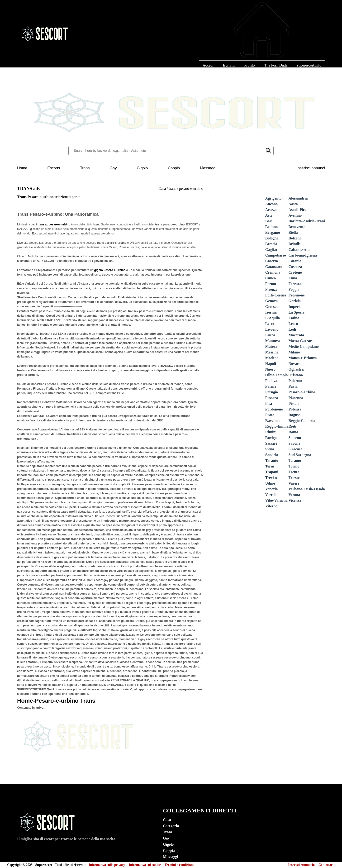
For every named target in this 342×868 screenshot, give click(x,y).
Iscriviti (229, 65)
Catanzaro (274, 267)
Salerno (295, 438)
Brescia (271, 244)
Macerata (296, 335)
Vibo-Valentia (276, 500)
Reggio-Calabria (302, 421)
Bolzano (295, 238)
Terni (270, 466)
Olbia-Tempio (277, 375)
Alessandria (298, 198)
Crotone (295, 272)
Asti (269, 215)
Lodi (292, 329)
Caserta (272, 261)
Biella (293, 232)
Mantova (273, 341)
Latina (294, 318)
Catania (295, 261)
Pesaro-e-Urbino (302, 392)
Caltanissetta (299, 250)
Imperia (295, 307)
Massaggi (208, 168)
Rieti (292, 426)
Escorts (54, 168)
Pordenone (274, 409)
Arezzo (271, 210)
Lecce (270, 324)
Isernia (271, 312)
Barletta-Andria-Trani (307, 221)
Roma (293, 432)
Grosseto (272, 307)
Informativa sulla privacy (107, 865)
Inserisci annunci (311, 168)
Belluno (271, 227)
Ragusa (295, 415)
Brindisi (295, 244)
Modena (272, 358)
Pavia (293, 386)
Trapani (272, 472)
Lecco (293, 324)
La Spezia (297, 312)
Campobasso (276, 255)
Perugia (272, 392)
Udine (270, 483)
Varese (294, 483)
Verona (294, 495)
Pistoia (294, 403)
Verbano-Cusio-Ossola (307, 489)
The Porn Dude (276, 65)
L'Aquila (273, 318)
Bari (269, 221)
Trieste (294, 478)
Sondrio (272, 455)
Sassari (271, 443)
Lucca (270, 335)
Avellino (295, 215)
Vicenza (295, 500)
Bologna (272, 238)
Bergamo (273, 232)
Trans (85, 168)
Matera (271, 346)
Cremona (273, 272)
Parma (271, 386)
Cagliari (272, 250)
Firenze (271, 289)
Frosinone (297, 295)
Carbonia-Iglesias (303, 255)
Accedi (208, 65)
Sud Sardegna (300, 455)
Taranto (272, 460)
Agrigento (273, 198)
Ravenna (272, 421)
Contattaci (326, 865)
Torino (294, 466)
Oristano (296, 375)
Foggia (294, 289)
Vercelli (271, 495)
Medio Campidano (304, 346)
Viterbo (271, 506)
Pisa (269, 403)
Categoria (171, 826)
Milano (294, 352)
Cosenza (295, 267)
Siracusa (296, 449)
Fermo (271, 284)
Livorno (272, 329)
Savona (294, 443)
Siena (270, 449)
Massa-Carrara (301, 341)
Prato (270, 415)
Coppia (174, 168)
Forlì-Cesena (276, 295)
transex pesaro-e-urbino (54, 224)
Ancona (271, 204)
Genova (271, 301)
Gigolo (142, 168)
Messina (272, 352)
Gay (113, 168)
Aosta (293, 204)
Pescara (272, 398)
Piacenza (296, 398)
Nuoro (270, 369)
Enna (293, 278)
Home (22, 168)
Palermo (295, 381)
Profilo (249, 65)
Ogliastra (296, 369)
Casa (167, 820)
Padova (271, 381)
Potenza (295, 409)
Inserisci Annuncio (301, 865)
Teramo (295, 460)
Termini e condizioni (179, 865)
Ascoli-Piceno (299, 210)
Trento (294, 472)
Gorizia (295, 301)
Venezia (272, 489)
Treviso (271, 478)
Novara (295, 364)
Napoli (271, 364)
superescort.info (309, 65)
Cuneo (271, 278)
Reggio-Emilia (277, 426)
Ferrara (295, 284)
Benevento (297, 227)
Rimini (271, 432)
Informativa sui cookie (145, 865)
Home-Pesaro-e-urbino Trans (56, 701)
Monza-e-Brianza (303, 358)
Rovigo (271, 438)
